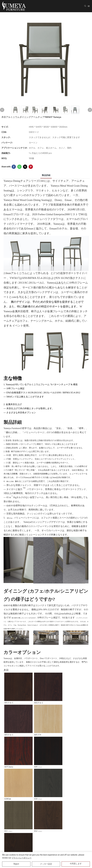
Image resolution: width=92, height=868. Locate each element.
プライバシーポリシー (22, 858)
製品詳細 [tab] (46, 175)
